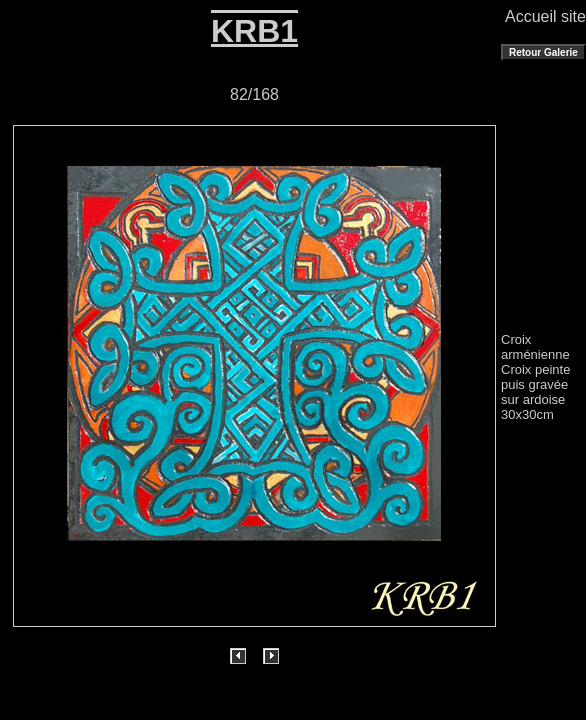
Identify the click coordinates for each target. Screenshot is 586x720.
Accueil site (545, 16)
